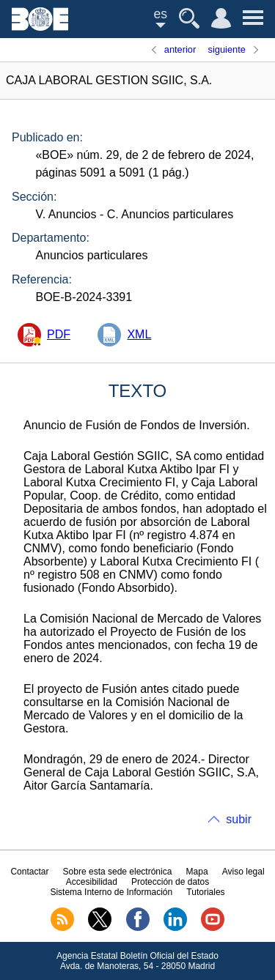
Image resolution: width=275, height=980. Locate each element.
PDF (59, 334)
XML (139, 334)
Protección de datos (170, 882)
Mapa (197, 872)
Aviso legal (243, 872)
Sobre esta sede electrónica (118, 872)
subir (239, 819)
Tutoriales (205, 892)
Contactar (29, 872)
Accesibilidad (92, 882)
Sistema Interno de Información (111, 892)
